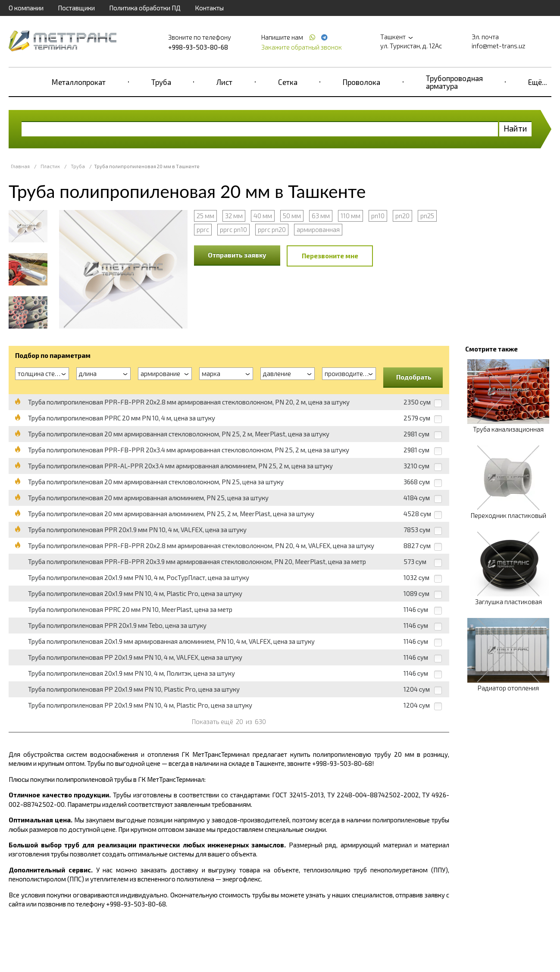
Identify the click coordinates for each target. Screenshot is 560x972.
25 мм (205, 216)
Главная (20, 166)
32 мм (234, 216)
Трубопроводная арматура (454, 82)
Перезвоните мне (330, 256)
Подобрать (414, 377)
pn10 (378, 216)
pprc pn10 (233, 229)
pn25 (427, 216)
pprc (203, 229)
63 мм (321, 216)
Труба (161, 82)
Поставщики (76, 8)
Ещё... (538, 82)
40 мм (263, 216)
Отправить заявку (237, 255)
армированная (318, 229)
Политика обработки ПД (145, 8)
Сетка (288, 82)
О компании (26, 8)
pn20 (402, 216)
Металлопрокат (79, 82)
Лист (224, 82)
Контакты (209, 8)
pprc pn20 (272, 229)
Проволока (361, 82)
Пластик (50, 166)
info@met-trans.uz (499, 46)
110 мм (350, 216)
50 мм (292, 216)
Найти (515, 128)
